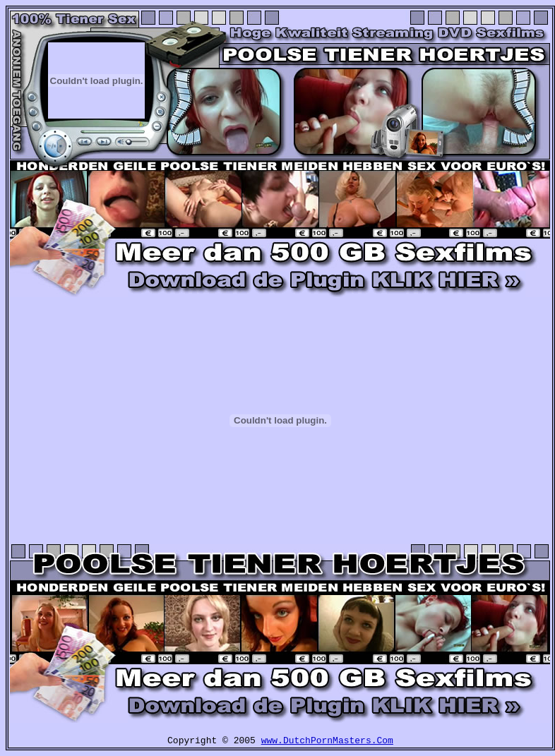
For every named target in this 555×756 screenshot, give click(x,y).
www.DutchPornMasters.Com (327, 741)
